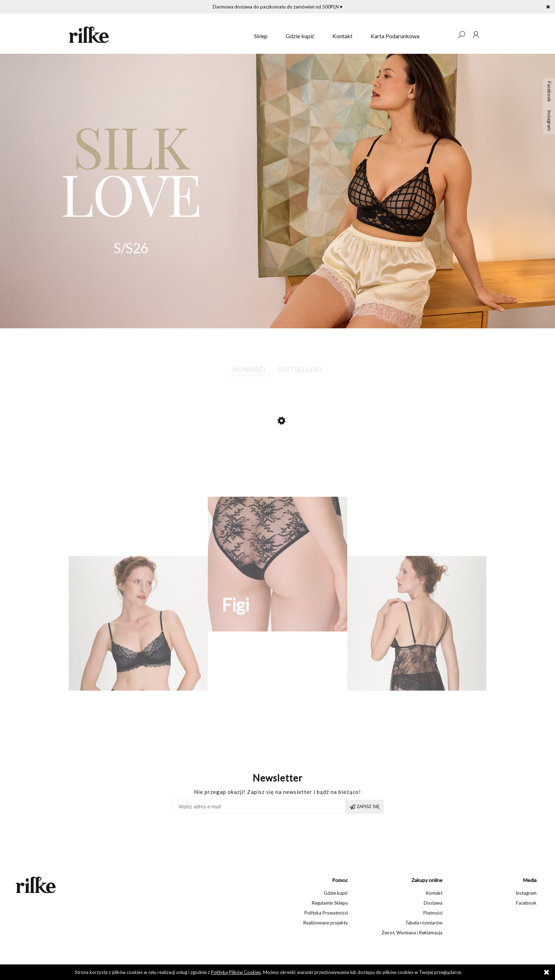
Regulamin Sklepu (330, 903)
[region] (277, 191)
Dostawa (433, 903)
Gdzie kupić (336, 893)
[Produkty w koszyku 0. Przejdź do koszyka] (447, 35)
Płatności (433, 913)
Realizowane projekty (326, 923)
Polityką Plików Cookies (236, 972)
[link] (277, 191)
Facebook (549, 92)
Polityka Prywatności (326, 913)
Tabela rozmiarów (424, 923)
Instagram (549, 120)
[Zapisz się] (365, 807)
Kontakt (434, 893)
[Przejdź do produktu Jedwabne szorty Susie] (274, 449)
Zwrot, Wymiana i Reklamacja (412, 933)
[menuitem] (261, 36)
